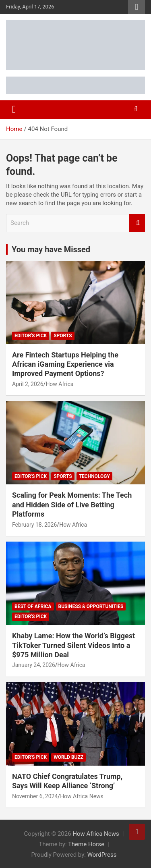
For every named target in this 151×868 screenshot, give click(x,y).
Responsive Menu (137, 7)
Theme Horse (86, 844)
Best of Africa (33, 606)
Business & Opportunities (91, 606)
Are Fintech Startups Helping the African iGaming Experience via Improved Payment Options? (65, 364)
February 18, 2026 (34, 525)
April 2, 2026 (28, 384)
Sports (63, 336)
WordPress (102, 855)
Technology (94, 476)
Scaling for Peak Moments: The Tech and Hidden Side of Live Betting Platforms (72, 505)
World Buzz (68, 757)
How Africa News (82, 796)
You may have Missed (51, 249)
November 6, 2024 (35, 796)
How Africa (59, 384)
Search (137, 223)
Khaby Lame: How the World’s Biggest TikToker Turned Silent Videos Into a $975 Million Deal (73, 645)
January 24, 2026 (34, 665)
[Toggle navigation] (14, 110)
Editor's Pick (31, 336)
